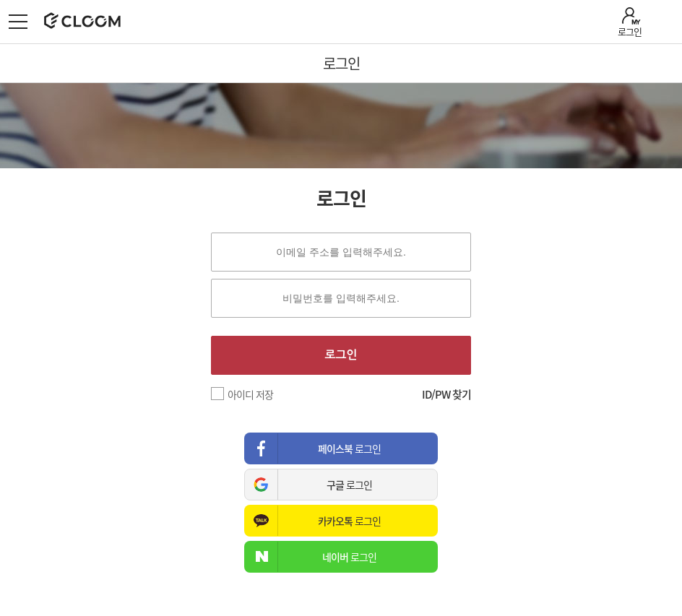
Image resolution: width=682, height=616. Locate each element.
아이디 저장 (250, 394)
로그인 (630, 31)
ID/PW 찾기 (446, 394)
